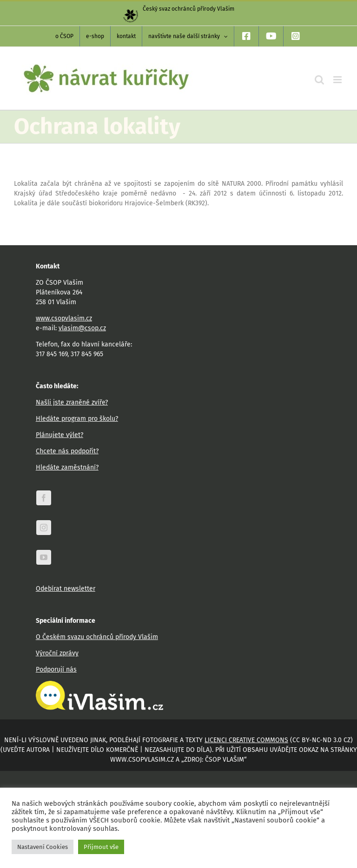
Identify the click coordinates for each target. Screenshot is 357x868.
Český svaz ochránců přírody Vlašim (179, 9)
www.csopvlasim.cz (64, 318)
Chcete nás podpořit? (67, 451)
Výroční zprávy (57, 653)
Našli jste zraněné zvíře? (72, 402)
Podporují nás (56, 669)
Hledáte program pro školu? (77, 419)
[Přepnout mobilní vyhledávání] (319, 80)
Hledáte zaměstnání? (67, 467)
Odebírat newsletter (66, 589)
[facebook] (44, 498)
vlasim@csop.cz (82, 328)
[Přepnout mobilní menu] (338, 80)
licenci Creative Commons (246, 740)
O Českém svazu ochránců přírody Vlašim (97, 637)
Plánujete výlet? (59, 435)
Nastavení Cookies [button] (43, 847)
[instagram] (44, 528)
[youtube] (44, 557)
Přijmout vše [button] (101, 847)
